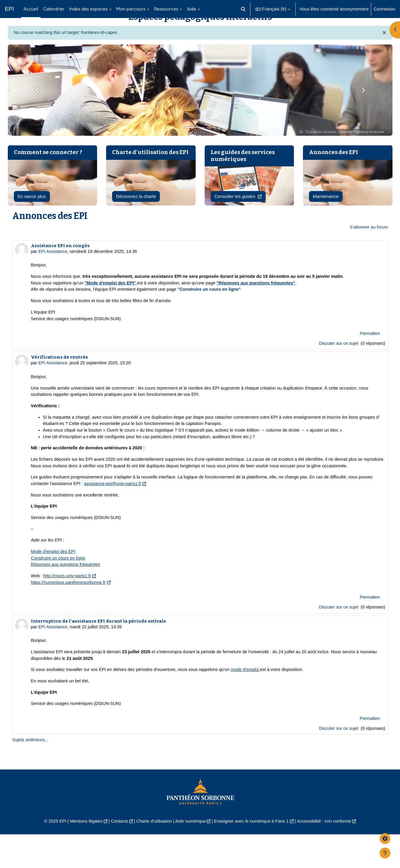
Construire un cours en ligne (59, 588)
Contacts (116, 855)
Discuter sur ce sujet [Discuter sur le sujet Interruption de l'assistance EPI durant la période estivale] (337, 761)
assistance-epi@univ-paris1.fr (132, 511)
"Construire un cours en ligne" (216, 306)
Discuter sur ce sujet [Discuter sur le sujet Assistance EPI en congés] (337, 361)
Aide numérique (190, 855)
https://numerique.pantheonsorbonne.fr (70, 613)
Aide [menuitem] (192, 9)
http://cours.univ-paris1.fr (69, 606)
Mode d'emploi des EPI (54, 581)
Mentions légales (82, 855)
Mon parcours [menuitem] (131, 9)
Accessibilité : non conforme (329, 855)
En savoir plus (32, 211)
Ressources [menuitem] (166, 9)
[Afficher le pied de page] (385, 853)
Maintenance (326, 211)
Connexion (384, 9)
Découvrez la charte (136, 211)
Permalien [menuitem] (370, 351)
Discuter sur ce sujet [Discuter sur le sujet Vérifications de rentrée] (337, 637)
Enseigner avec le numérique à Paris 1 (253, 855)
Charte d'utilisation (153, 855)
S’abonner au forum (368, 243)
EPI (9, 9)
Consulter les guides (236, 211)
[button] (243, 9)
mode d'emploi (253, 701)
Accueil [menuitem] (31, 9)
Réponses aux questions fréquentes (67, 594)
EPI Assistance (53, 267)
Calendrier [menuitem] (54, 9)
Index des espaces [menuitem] (89, 9)
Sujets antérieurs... (31, 773)
